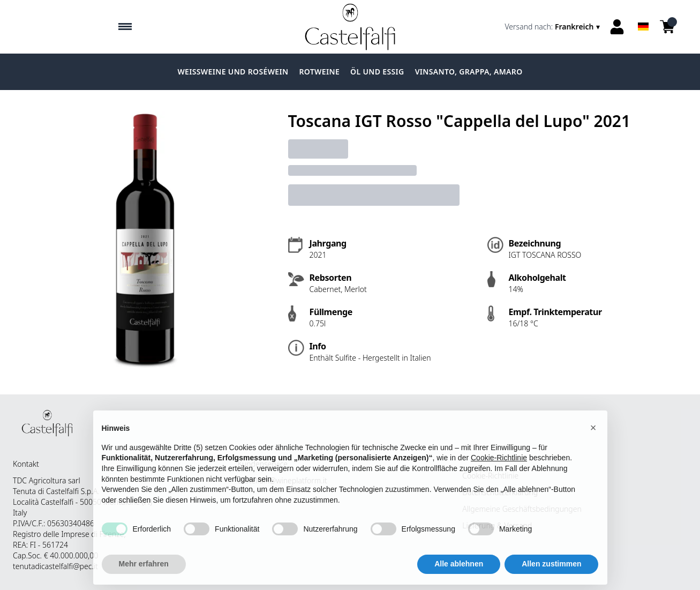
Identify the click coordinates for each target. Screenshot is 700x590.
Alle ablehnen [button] (459, 570)
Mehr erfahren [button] (144, 570)
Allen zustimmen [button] (551, 570)
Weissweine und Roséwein (233, 72)
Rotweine (319, 72)
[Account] (617, 27)
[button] (593, 434)
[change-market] (554, 27)
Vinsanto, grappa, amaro (469, 72)
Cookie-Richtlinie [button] (499, 464)
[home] (350, 27)
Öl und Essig (377, 72)
